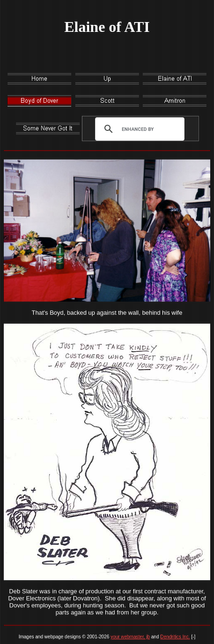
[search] (138, 129)
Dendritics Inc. (175, 637)
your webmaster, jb (130, 637)
